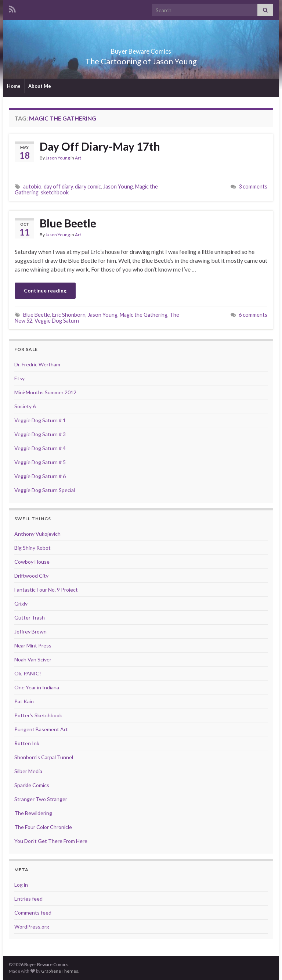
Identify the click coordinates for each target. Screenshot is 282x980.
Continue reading (45, 290)
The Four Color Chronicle (43, 827)
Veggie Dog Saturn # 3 (40, 434)
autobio (32, 186)
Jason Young (58, 158)
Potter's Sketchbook (38, 715)
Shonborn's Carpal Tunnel (44, 757)
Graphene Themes (60, 971)
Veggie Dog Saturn (57, 321)
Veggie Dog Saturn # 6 (40, 476)
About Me (40, 86)
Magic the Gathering (144, 315)
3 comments (253, 186)
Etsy (19, 378)
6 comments (253, 315)
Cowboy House (32, 562)
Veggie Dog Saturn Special (45, 490)
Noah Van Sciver (33, 659)
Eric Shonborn (69, 315)
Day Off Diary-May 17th (100, 146)
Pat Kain (24, 701)
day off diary (58, 186)
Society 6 (25, 406)
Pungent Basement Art (41, 729)
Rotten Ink (27, 743)
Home (14, 86)
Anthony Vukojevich (37, 534)
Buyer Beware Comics (141, 49)
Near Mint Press (33, 645)
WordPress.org (32, 927)
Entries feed (28, 899)
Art (78, 158)
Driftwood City (31, 576)
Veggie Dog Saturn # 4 (40, 448)
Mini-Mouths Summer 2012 (45, 392)
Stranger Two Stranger (41, 799)
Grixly (21, 604)
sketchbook (55, 192)
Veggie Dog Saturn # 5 (40, 462)
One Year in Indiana (37, 687)
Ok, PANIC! (28, 673)
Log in (21, 885)
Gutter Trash (30, 618)
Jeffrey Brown (30, 631)
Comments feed (33, 913)
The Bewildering (33, 813)
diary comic (88, 186)
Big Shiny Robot (32, 548)
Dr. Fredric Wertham (37, 364)
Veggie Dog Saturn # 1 (40, 420)
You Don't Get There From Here (51, 841)
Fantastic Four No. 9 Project (46, 590)
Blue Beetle (68, 223)
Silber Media (28, 771)
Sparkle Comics (32, 785)
